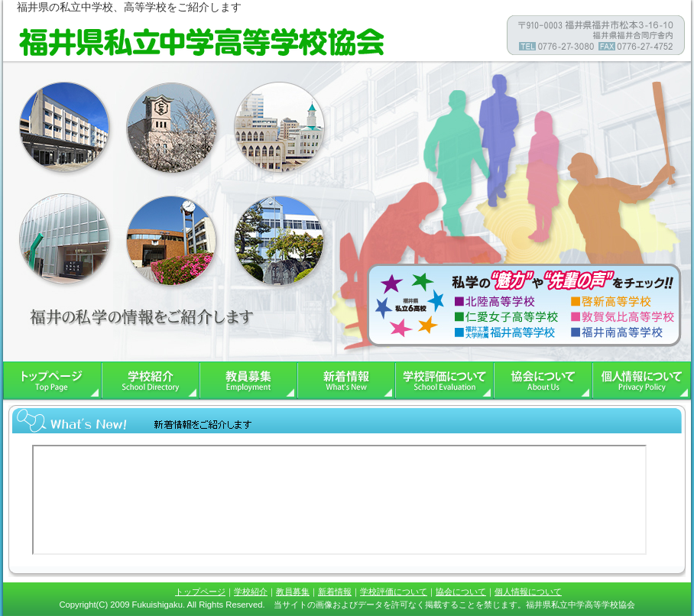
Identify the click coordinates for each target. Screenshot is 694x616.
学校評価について (394, 592)
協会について (461, 592)
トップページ (200, 592)
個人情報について (528, 592)
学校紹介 (251, 592)
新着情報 (335, 592)
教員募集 (293, 592)
